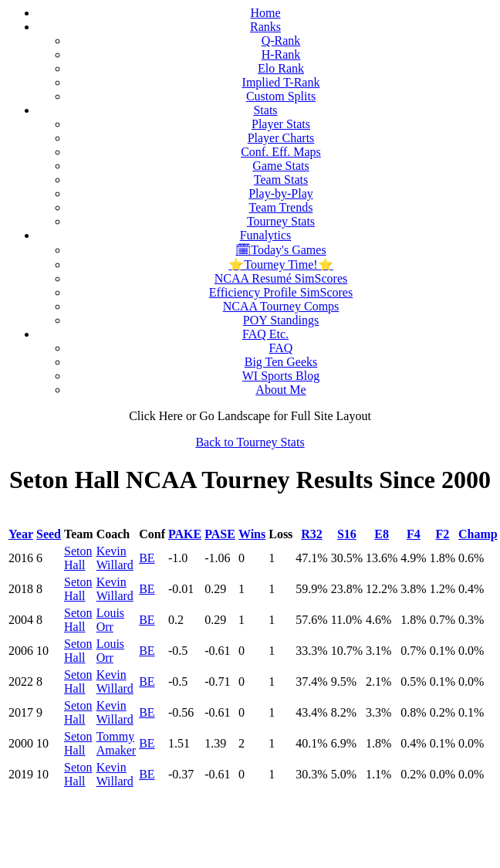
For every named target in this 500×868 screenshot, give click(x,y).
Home (265, 13)
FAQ (281, 348)
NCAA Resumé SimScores (281, 278)
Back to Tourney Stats (250, 442)
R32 (312, 534)
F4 (414, 534)
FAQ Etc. (265, 334)
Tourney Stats (281, 221)
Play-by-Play (281, 193)
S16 (347, 534)
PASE (220, 534)
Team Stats (281, 180)
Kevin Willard (115, 558)
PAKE (185, 534)
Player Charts (281, 138)
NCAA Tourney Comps (281, 306)
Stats (265, 110)
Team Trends (281, 207)
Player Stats (281, 124)
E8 (382, 534)
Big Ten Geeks (281, 362)
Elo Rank (281, 68)
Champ (478, 534)
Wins (252, 534)
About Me (280, 390)
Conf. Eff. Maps (281, 152)
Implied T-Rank (281, 82)
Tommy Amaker (117, 743)
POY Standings (281, 320)
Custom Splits (281, 96)
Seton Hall (78, 558)
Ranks (265, 27)
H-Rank (281, 54)
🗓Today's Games (280, 250)
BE (147, 558)
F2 (442, 534)
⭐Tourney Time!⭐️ (280, 264)
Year (21, 534)
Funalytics (266, 235)
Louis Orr (110, 620)
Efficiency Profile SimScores (281, 292)
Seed (49, 534)
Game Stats (280, 166)
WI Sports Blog (281, 376)
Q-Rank (281, 41)
